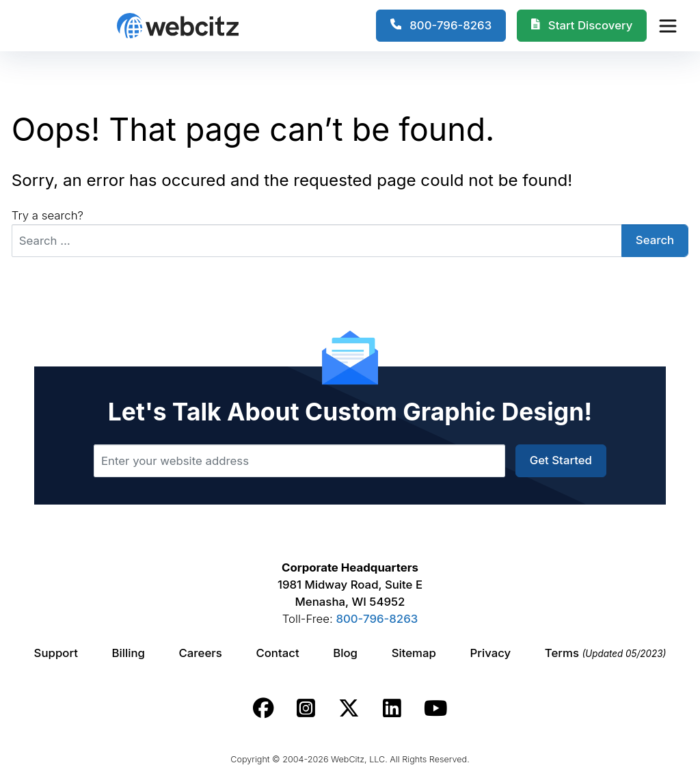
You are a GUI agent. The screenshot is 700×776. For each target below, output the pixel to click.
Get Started (561, 460)
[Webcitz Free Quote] (582, 26)
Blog (345, 653)
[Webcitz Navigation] (667, 25)
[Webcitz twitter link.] (349, 708)
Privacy (491, 653)
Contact (277, 653)
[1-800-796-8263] (441, 26)
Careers (201, 653)
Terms (606, 653)
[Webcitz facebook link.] (264, 708)
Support (56, 653)
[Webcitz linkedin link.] (392, 708)
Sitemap (414, 653)
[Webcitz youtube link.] (435, 708)
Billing (129, 653)
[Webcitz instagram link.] (306, 708)
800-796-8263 (377, 619)
